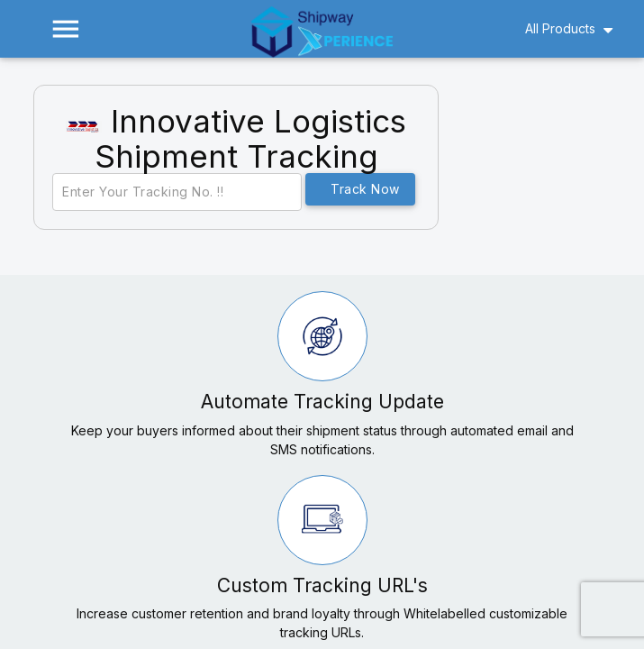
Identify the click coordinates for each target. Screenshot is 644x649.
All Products (560, 28)
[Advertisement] (552, 170)
